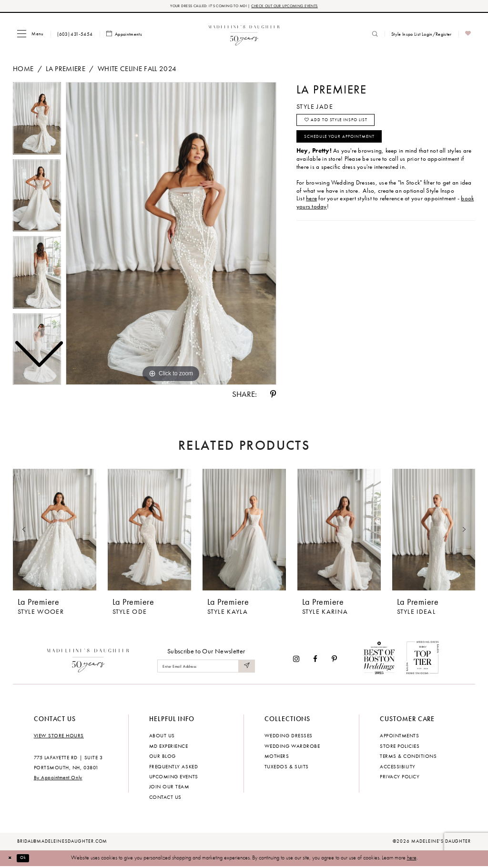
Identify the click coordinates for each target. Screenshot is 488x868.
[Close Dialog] (12, 859)
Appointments (399, 737)
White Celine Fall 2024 (137, 70)
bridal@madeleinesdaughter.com (62, 843)
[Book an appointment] (124, 36)
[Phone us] (75, 35)
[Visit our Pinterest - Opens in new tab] (334, 660)
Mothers (277, 757)
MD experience (169, 747)
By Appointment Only (58, 779)
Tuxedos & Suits (287, 768)
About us (162, 737)
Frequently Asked (173, 768)
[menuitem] (30, 35)
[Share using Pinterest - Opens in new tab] (273, 396)
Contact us (165, 798)
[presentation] (55, 532)
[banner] (244, 35)
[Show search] (375, 35)
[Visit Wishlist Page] (468, 36)
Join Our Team (169, 788)
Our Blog (163, 757)
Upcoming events (174, 778)
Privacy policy (400, 778)
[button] (30, 35)
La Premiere (66, 70)
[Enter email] (206, 668)
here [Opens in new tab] (311, 209)
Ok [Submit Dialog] (28, 859)
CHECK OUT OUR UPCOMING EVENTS (294, 6)
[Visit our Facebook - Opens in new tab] (316, 660)
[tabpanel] (171, 235)
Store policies (400, 747)
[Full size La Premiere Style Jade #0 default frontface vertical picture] (171, 235)
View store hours (59, 737)
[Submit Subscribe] (246, 668)
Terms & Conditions (408, 757)
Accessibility (398, 768)
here (412, 859)
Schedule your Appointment (350, 145)
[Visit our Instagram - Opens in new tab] (296, 660)
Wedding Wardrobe (292, 747)
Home (23, 70)
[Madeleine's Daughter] (88, 660)
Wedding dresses (289, 737)
